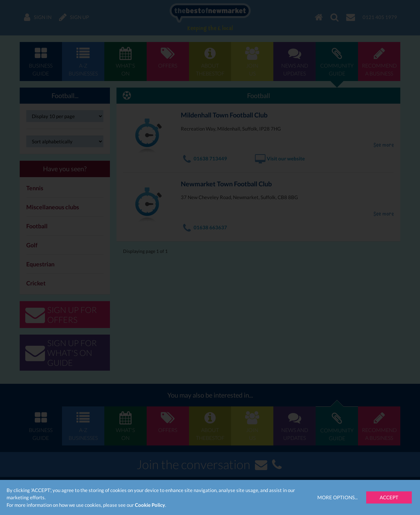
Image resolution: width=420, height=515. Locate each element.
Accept (389, 497)
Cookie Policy (150, 505)
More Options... (337, 497)
